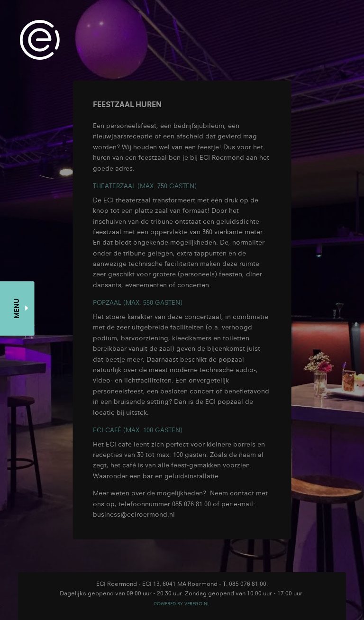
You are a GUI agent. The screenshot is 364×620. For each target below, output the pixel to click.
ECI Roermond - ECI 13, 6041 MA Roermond (157, 584)
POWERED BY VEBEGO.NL (182, 603)
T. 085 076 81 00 (245, 584)
